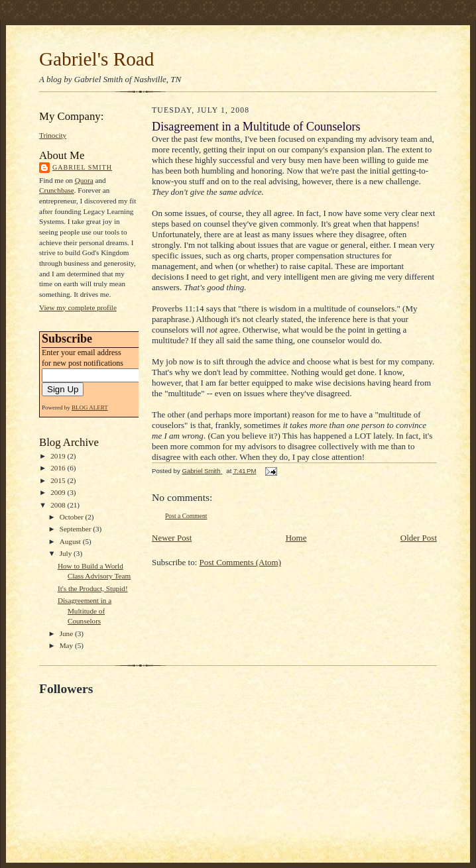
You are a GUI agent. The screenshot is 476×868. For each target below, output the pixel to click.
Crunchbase (57, 190)
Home (296, 538)
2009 (59, 492)
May (67, 645)
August (71, 541)
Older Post (419, 538)
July (67, 553)
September (77, 529)
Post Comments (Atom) (241, 562)
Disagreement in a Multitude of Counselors (85, 611)
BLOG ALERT (90, 407)
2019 (59, 456)
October (73, 517)
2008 (59, 505)
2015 (59, 480)
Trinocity (53, 135)
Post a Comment (186, 516)
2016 (59, 468)
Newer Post (172, 538)
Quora (84, 180)
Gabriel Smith (82, 167)
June (67, 633)
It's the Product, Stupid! (93, 588)
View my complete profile (78, 307)
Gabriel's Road (96, 59)
